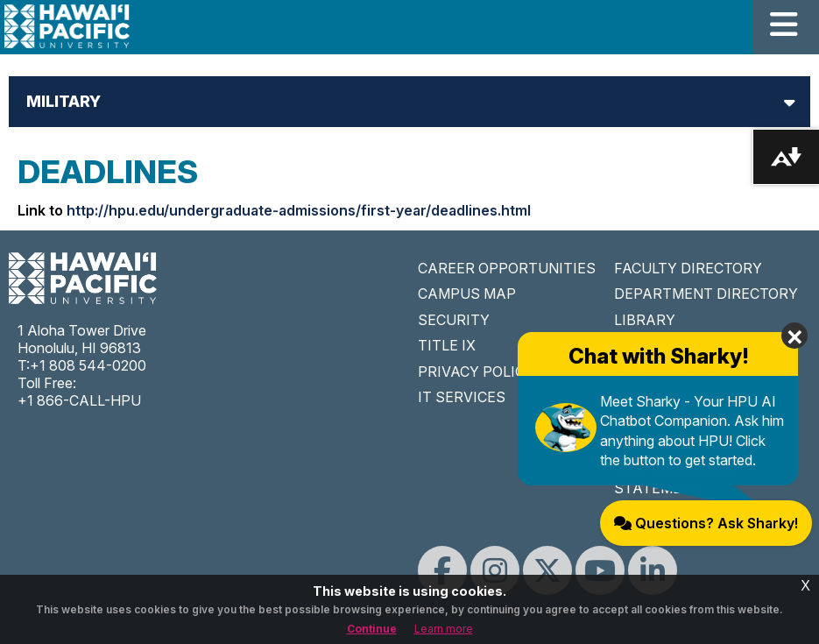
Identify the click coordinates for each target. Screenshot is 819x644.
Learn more (444, 629)
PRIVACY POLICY (476, 372)
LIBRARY (645, 320)
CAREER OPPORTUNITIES (507, 268)
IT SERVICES (462, 397)
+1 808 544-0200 (88, 365)
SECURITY (454, 320)
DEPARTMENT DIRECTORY (706, 294)
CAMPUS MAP (467, 294)
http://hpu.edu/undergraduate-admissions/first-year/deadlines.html (299, 210)
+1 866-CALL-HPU (79, 400)
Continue (372, 629)
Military (64, 101)
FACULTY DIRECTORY (688, 268)
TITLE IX (447, 345)
